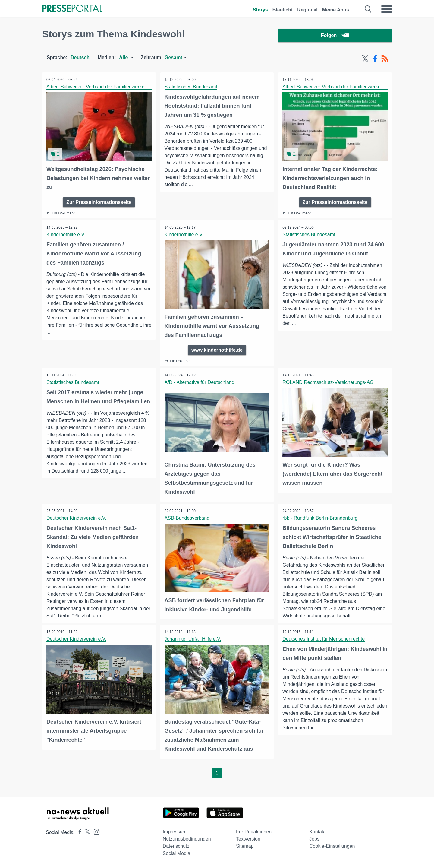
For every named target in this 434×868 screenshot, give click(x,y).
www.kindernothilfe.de (217, 350)
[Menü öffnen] (386, 9)
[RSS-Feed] (385, 60)
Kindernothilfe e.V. (66, 235)
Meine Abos (336, 10)
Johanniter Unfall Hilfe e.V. (193, 639)
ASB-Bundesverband (187, 518)
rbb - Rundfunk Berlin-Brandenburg (320, 518)
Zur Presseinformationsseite (99, 203)
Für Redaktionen (254, 832)
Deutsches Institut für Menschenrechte (324, 639)
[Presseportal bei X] (86, 832)
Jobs (314, 839)
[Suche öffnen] (368, 9)
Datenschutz (176, 846)
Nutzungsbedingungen (187, 839)
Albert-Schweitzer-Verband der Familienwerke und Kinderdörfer (114, 88)
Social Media (177, 853)
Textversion (248, 839)
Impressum (175, 832)
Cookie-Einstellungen (332, 846)
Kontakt (317, 832)
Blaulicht (283, 10)
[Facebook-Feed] (375, 60)
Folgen (335, 36)
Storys (260, 10)
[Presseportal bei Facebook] (78, 832)
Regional (307, 10)
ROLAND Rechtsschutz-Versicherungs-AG (328, 383)
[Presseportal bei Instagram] (95, 831)
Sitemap (245, 846)
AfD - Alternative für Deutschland (200, 383)
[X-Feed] (365, 60)
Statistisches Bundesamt (191, 88)
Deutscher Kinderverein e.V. (77, 518)
